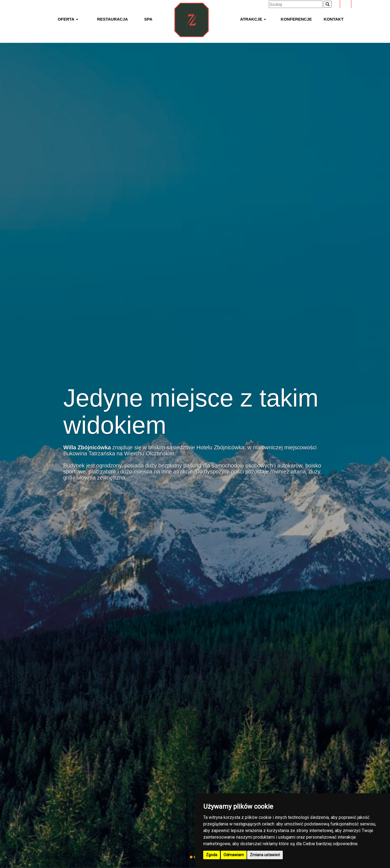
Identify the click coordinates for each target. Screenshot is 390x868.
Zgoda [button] (212, 855)
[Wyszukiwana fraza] (328, 4)
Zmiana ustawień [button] (265, 855)
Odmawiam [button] (234, 855)
